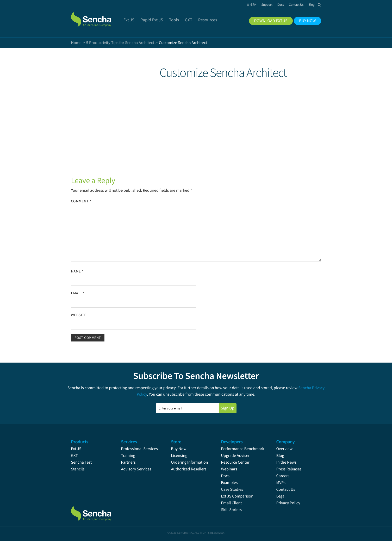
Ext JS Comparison (237, 496)
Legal (281, 496)
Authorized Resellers (189, 469)
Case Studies (232, 489)
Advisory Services (136, 469)
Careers (283, 476)
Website (79, 315)
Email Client (232, 503)
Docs (225, 476)
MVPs (281, 483)
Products (80, 442)
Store (176, 442)
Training (128, 456)
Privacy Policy (288, 503)
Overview (285, 449)
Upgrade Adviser (235, 456)
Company (286, 442)
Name (77, 271)
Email (78, 293)
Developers (232, 442)
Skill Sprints (231, 510)
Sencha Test (82, 462)
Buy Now (179, 449)
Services (129, 442)
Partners (128, 462)
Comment (81, 201)
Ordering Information (190, 462)
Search (320, 5)
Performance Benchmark (243, 449)
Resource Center (235, 462)
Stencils (78, 469)
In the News (287, 462)
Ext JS (76, 449)
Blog (280, 456)
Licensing (179, 456)
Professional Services (139, 449)
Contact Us (286, 489)
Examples (229, 483)
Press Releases (289, 469)
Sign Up (228, 408)
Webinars (229, 469)
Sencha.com (98, 17)
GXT (74, 456)
